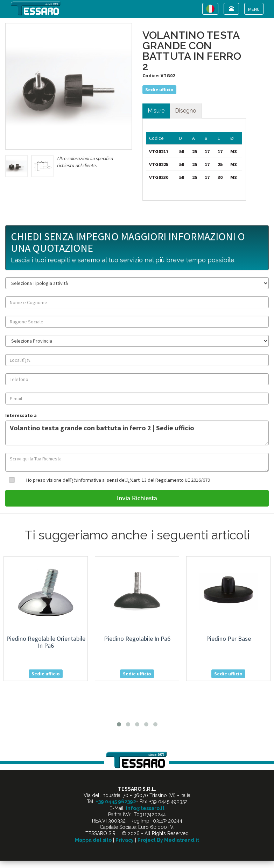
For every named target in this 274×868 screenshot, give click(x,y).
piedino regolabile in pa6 (137, 639)
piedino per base (229, 639)
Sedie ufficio (159, 89)
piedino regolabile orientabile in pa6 (46, 642)
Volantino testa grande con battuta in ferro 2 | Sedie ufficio (137, 433)
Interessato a (21, 415)
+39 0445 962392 (116, 802)
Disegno (186, 111)
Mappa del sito (93, 840)
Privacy (125, 840)
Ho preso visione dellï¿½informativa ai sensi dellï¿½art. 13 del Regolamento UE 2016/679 (118, 480)
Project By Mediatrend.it (168, 840)
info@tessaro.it (145, 808)
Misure (156, 111)
